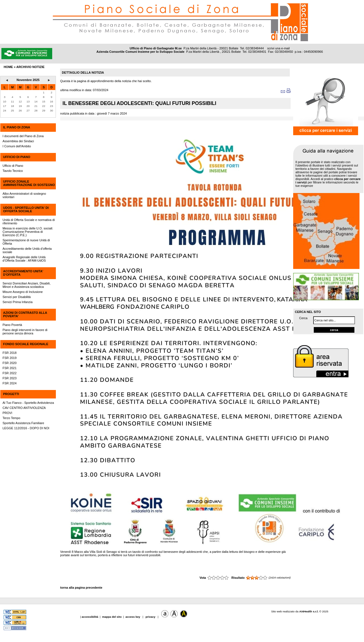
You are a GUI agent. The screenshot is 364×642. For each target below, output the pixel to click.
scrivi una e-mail (278, 48)
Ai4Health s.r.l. (309, 611)
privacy (150, 617)
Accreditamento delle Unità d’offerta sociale (27, 250)
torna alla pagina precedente (81, 588)
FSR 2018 (10, 353)
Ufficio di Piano (13, 166)
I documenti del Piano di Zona (23, 136)
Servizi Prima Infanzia (17, 302)
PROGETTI (11, 394)
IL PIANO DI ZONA (17, 127)
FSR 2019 (10, 358)
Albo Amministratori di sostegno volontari (24, 195)
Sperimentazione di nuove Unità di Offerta (26, 242)
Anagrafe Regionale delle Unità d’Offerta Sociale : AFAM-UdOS (24, 259)
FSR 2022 (10, 373)
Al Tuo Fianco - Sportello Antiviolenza (28, 403)
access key (133, 617)
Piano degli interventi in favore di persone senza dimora (25, 332)
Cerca (303, 318)
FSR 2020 (10, 363)
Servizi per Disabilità (17, 297)
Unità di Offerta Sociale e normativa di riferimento (29, 222)
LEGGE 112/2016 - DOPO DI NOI (26, 428)
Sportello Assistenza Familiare (23, 423)
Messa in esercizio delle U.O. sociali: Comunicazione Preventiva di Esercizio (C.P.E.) (28, 232)
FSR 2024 (10, 383)
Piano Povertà (12, 325)
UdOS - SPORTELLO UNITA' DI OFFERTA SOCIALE (26, 209)
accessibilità (90, 617)
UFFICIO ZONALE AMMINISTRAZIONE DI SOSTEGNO (29, 183)
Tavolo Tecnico (13, 171)
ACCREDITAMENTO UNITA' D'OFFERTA (23, 273)
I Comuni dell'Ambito (17, 146)
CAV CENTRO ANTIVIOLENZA (24, 408)
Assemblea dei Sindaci (18, 141)
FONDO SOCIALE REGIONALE (26, 344)
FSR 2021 (10, 368)
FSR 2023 (10, 378)
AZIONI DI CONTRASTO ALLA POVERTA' (25, 314)
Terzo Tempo (11, 418)
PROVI (7, 413)
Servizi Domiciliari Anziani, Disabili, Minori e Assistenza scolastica (27, 285)
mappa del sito (112, 617)
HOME (8, 67)
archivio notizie (30, 67)
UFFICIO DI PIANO (17, 157)
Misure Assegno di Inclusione (23, 292)
